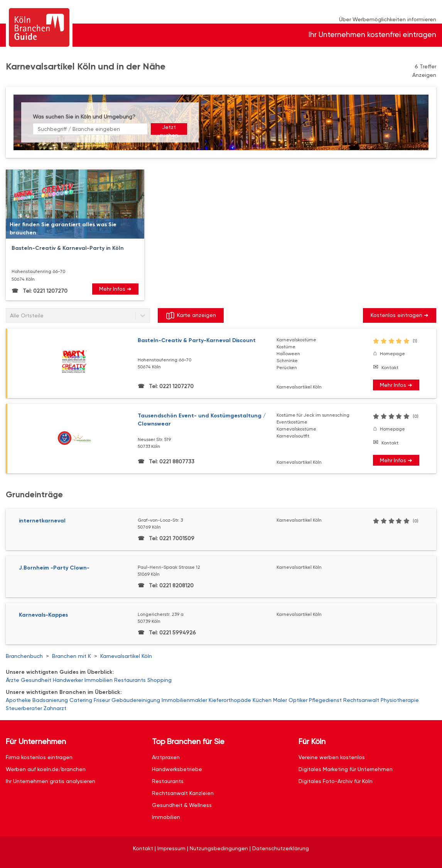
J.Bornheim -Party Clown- (54, 568)
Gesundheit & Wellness (182, 805)
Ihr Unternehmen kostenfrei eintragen (372, 35)
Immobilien (99, 680)
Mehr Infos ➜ (115, 289)
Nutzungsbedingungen (219, 848)
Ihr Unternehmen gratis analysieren (51, 781)
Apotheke (18, 700)
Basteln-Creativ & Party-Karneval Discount (197, 340)
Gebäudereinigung (136, 700)
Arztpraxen (166, 757)
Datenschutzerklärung (281, 848)
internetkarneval (42, 521)
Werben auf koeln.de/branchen (46, 769)
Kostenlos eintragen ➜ (400, 315)
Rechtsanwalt (361, 700)
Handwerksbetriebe (177, 769)
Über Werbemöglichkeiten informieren (388, 19)
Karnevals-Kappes (43, 615)
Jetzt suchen (169, 129)
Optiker (298, 700)
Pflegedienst (325, 700)
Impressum (171, 848)
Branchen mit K (72, 656)
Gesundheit (36, 680)
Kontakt (390, 368)
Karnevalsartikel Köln (126, 656)
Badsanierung (50, 700)
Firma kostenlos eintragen (39, 757)
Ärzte (13, 680)
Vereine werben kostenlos (332, 757)
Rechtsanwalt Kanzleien (183, 793)
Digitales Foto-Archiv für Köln (336, 781)
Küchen (262, 700)
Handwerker (68, 680)
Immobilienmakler (184, 700)
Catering (81, 700)
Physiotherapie (400, 700)
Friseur (102, 700)
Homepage (392, 354)
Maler (280, 700)
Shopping (159, 680)
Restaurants (130, 680)
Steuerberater (24, 708)
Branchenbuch (24, 656)
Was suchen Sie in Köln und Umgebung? (84, 117)
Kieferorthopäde (230, 700)
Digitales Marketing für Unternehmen (346, 769)
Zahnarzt (55, 708)
